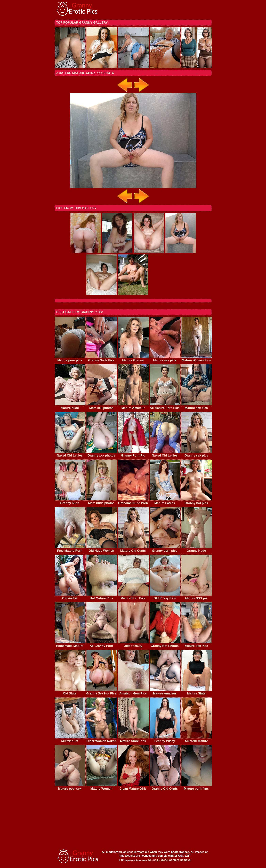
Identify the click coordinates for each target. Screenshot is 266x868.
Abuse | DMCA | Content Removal (170, 860)
